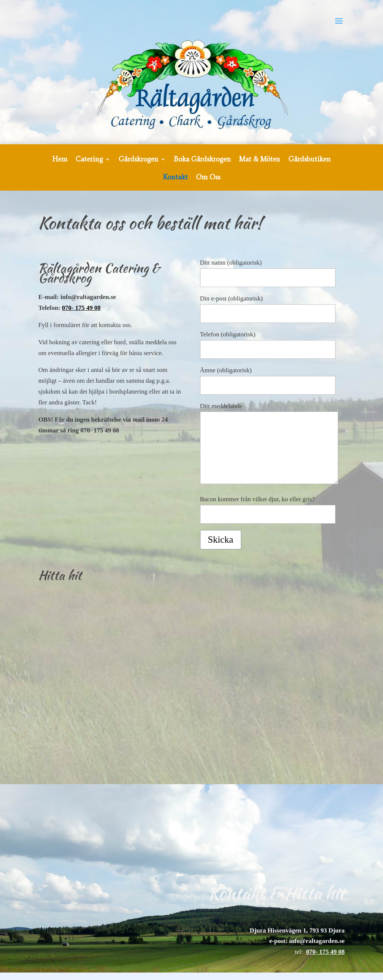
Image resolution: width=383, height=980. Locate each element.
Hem (60, 160)
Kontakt (175, 178)
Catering (89, 160)
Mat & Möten (260, 160)
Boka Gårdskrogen (202, 160)
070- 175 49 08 (81, 308)
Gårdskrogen (138, 160)
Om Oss (208, 178)
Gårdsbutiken (310, 160)
